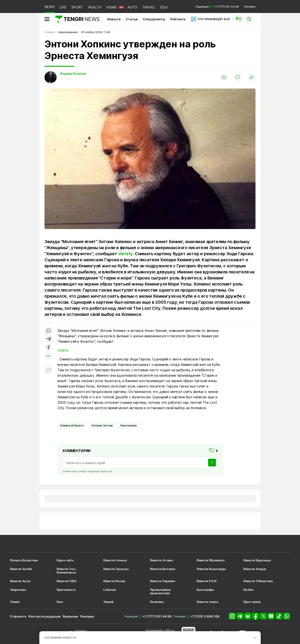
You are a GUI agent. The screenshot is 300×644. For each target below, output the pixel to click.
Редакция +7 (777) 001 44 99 (217, 7)
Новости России (114, 581)
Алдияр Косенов (73, 73)
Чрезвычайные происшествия (160, 592)
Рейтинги (178, 19)
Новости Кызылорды (211, 569)
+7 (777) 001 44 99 (157, 616)
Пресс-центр (252, 602)
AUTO (132, 7)
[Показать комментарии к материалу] (48, 370)
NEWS (49, 7)
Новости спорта (207, 602)
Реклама (250, 7)
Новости (114, 19)
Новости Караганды (257, 560)
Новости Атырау (255, 569)
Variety (126, 254)
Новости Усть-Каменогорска (66, 571)
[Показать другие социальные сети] (48, 356)
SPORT (77, 7)
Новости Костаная (163, 569)
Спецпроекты (154, 19)
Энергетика (18, 590)
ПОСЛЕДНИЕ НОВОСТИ (60, 638)
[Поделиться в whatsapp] (48, 331)
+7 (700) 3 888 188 (205, 616)
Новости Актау (20, 581)
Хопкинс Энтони (102, 425)
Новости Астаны (161, 560)
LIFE (63, 7)
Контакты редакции (45, 616)
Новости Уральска (116, 569)
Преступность (66, 590)
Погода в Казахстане (24, 560)
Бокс (60, 602)
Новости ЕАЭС (207, 581)
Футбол (248, 590)
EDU (164, 7)
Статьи (132, 19)
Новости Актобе (21, 569)
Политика (157, 602)
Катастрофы (205, 590)
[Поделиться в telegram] (48, 339)
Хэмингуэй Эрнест (72, 425)
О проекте (18, 616)
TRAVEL (149, 7)
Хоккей (108, 602)
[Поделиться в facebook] (48, 348)
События (110, 590)
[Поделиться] (252, 77)
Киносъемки (128, 425)
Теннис (15, 602)
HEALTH (95, 7)
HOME (112, 7)
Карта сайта (65, 560)
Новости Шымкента (211, 560)
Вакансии (70, 616)
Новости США (67, 581)
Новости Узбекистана (258, 581)
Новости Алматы (115, 560)
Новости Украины (163, 581)
